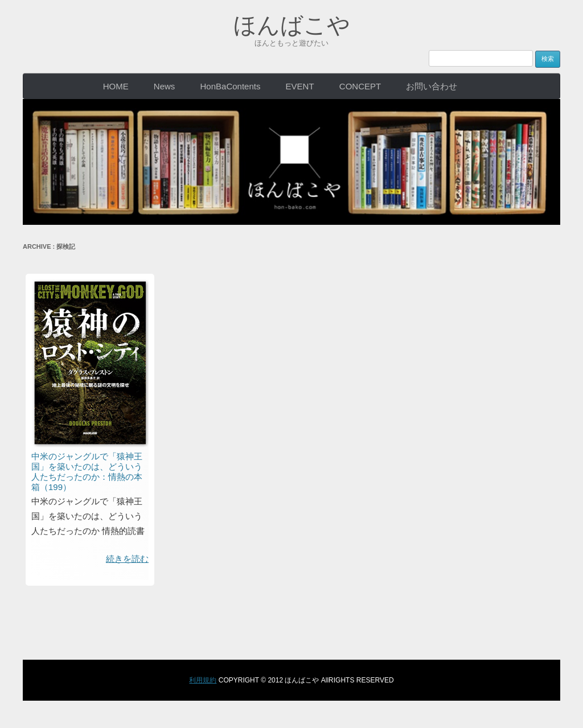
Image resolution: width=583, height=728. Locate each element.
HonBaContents (231, 86)
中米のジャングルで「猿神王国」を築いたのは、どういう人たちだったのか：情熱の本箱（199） (87, 472)
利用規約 (203, 680)
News (165, 86)
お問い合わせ (432, 86)
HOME (116, 86)
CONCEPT (360, 86)
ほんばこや (292, 25)
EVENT (300, 86)
